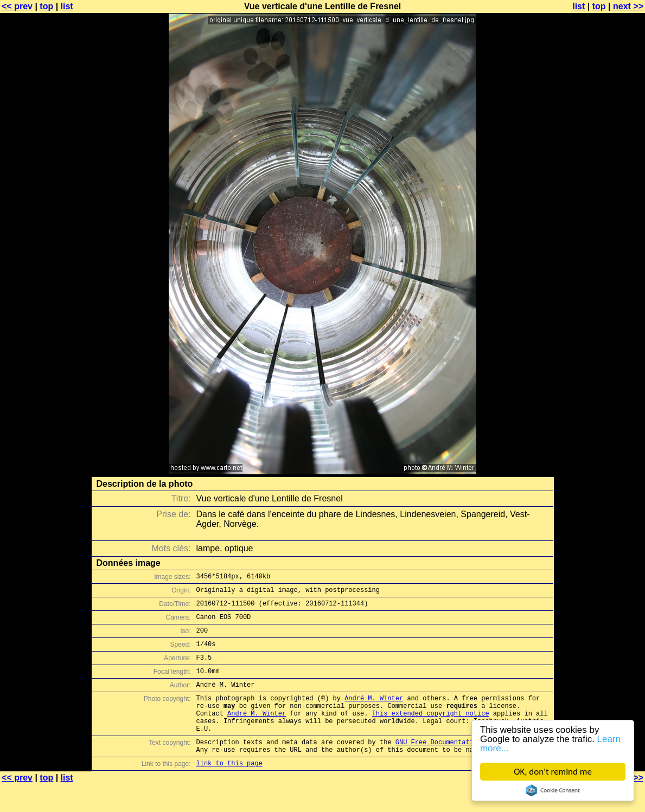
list (67, 6)
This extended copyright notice (431, 733)
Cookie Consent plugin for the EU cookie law (553, 790)
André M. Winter (374, 714)
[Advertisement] (601, 268)
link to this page (229, 791)
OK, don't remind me (553, 772)
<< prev (17, 6)
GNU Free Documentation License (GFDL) (468, 766)
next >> (628, 6)
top (46, 6)
